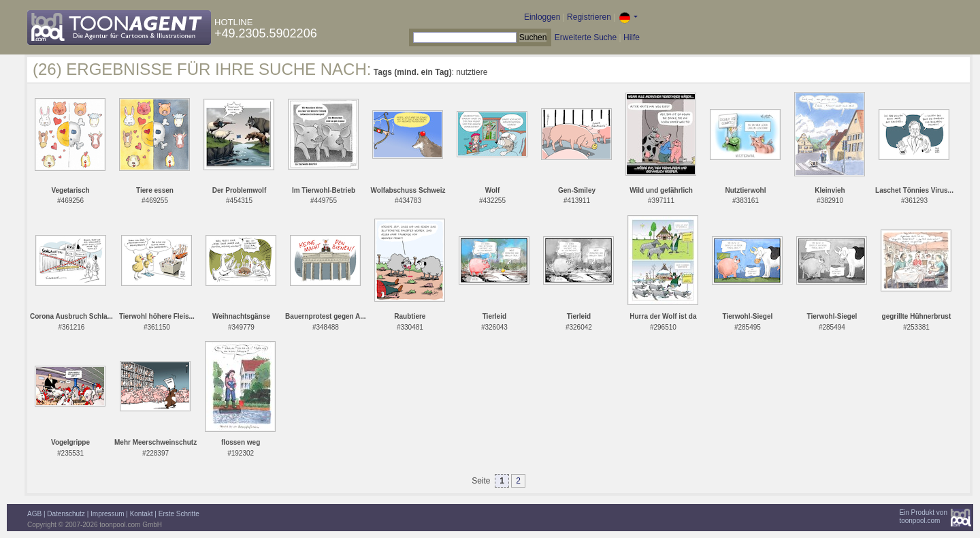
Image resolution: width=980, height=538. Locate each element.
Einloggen (542, 17)
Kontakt (142, 514)
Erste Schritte (179, 514)
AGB (34, 514)
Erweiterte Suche (586, 37)
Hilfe (632, 37)
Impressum (107, 514)
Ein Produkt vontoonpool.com (923, 517)
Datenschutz (66, 514)
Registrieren (589, 17)
